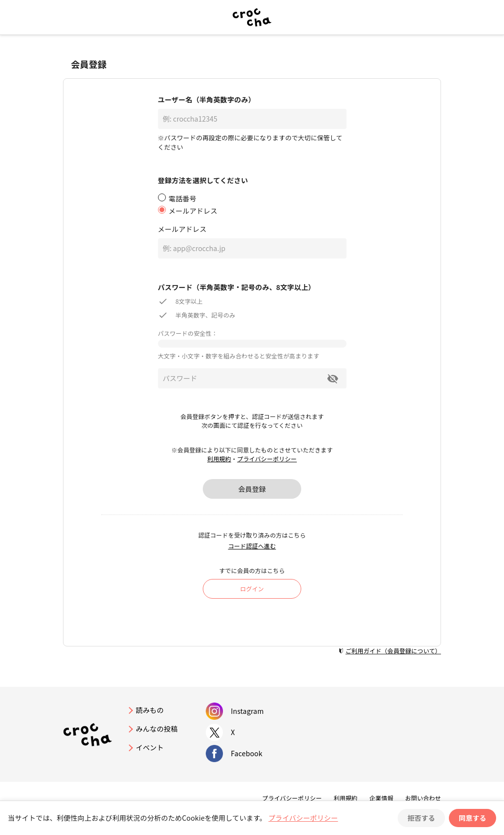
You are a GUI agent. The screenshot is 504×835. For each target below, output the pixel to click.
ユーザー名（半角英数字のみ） (207, 99)
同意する (472, 818)
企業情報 (381, 798)
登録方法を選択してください (203, 180)
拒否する (421, 818)
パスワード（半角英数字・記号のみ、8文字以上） (237, 287)
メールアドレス (182, 229)
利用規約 (219, 459)
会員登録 (252, 489)
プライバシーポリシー (267, 459)
